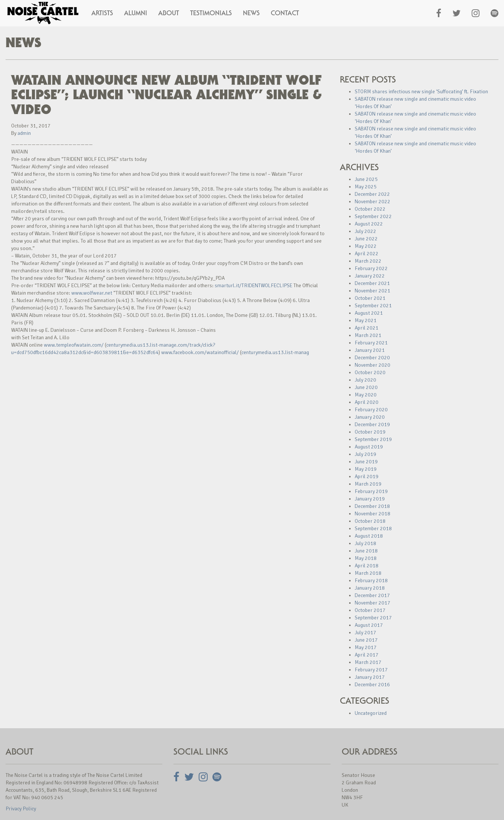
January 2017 (370, 677)
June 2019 (366, 462)
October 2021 (370, 298)
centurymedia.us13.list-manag (275, 352)
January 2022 (370, 276)
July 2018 (365, 543)
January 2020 (370, 417)
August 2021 (369, 313)
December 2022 (372, 194)
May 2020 (366, 395)
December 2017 (372, 595)
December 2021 (372, 283)
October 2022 (370, 209)
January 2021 (370, 350)
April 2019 (367, 477)
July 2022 (365, 231)
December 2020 (372, 358)
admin (24, 133)
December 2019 (372, 424)
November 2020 (373, 365)
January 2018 (370, 588)
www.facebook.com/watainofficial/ (200, 352)
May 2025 (366, 187)
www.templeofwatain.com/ (74, 345)
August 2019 (369, 447)
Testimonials (211, 13)
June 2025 (366, 179)
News (251, 13)
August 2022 (369, 224)
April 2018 (367, 566)
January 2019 (370, 499)
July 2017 (365, 633)
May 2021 (366, 320)
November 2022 (373, 202)
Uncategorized (371, 713)
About (169, 13)
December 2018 (372, 506)
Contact (285, 13)
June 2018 (366, 551)
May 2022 (366, 246)
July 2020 (365, 380)
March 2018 (368, 573)
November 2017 (373, 603)
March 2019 (368, 484)
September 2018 (373, 529)
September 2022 (373, 216)
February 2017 (371, 670)
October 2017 (370, 610)
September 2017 (373, 618)
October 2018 (370, 521)
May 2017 (366, 647)
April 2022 (367, 254)
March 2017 (368, 662)
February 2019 (371, 491)
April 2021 (367, 328)
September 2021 (373, 306)
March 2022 (368, 261)
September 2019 (373, 439)
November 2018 (373, 514)
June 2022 (366, 239)
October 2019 (370, 432)
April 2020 (367, 402)
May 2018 (366, 558)
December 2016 (372, 685)
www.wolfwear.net (92, 293)
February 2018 (371, 581)
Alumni (136, 13)
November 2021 (373, 291)
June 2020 (366, 387)
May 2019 (366, 469)
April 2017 (367, 655)
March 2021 (368, 335)
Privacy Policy (21, 809)
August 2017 (369, 625)
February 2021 (371, 343)
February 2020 (371, 410)
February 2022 (371, 268)
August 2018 (369, 536)
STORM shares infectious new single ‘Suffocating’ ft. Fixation (421, 92)
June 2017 (366, 640)
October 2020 (370, 372)
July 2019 (365, 454)
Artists (102, 13)
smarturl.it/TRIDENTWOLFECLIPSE (253, 286)
